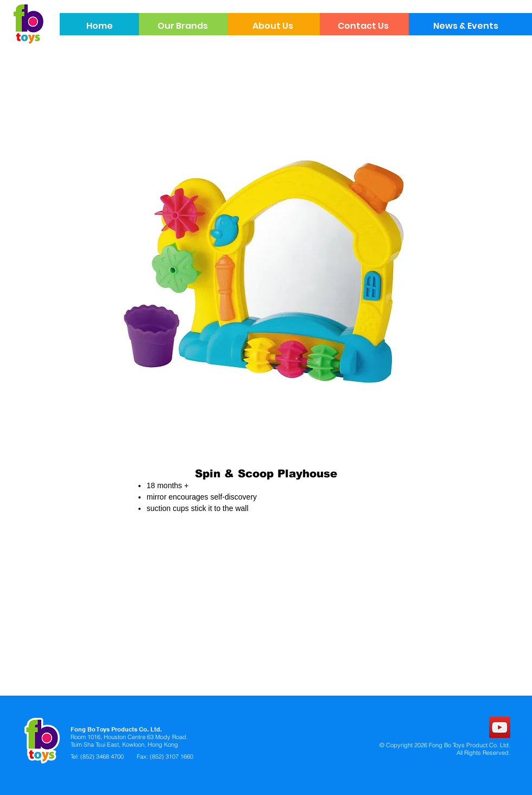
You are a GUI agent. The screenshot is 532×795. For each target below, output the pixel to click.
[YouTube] (500, 727)
